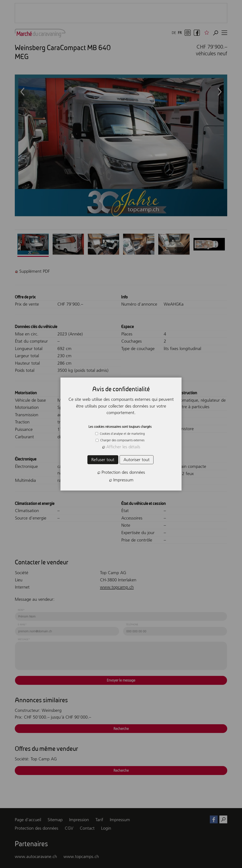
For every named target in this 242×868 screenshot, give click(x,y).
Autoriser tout (137, 460)
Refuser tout (103, 460)
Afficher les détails (123, 447)
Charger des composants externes (122, 440)
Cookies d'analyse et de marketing (122, 434)
